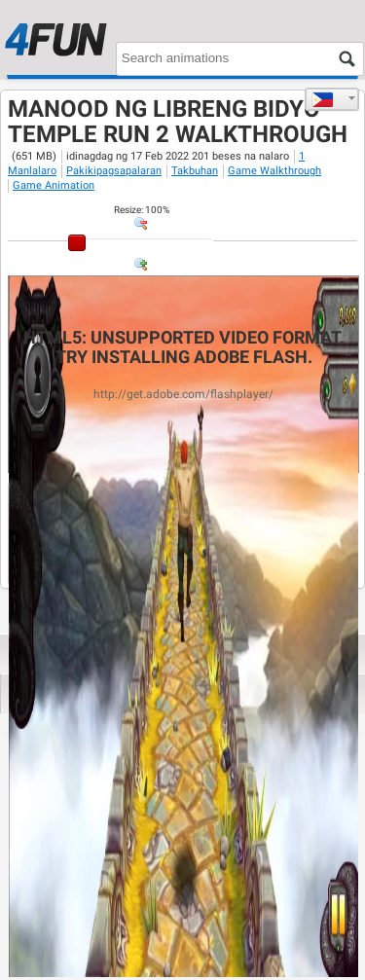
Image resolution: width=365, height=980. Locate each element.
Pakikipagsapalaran (114, 171)
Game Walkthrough (274, 171)
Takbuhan (195, 171)
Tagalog (323, 99)
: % (142, 210)
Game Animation (54, 185)
